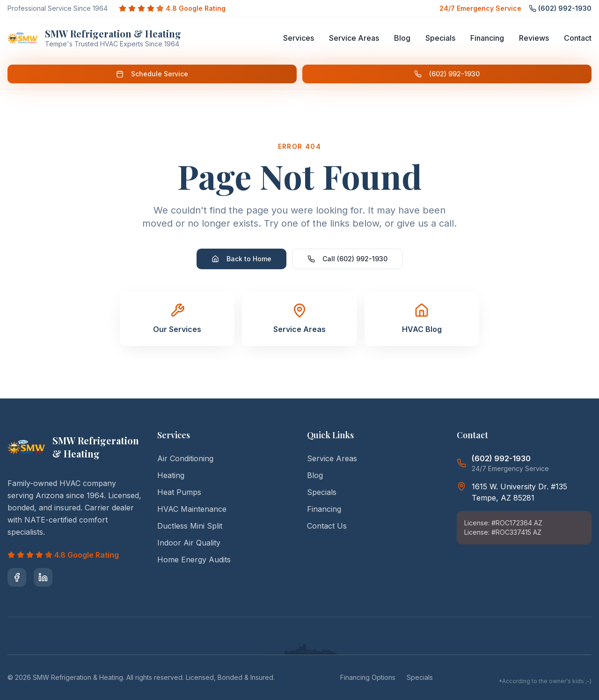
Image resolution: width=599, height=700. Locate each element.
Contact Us (327, 526)
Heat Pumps (179, 492)
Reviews (534, 38)
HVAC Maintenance (192, 509)
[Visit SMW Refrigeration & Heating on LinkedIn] (43, 577)
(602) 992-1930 (447, 74)
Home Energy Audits (194, 560)
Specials (440, 38)
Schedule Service (152, 74)
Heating (171, 475)
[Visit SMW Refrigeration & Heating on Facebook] (17, 577)
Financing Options (368, 677)
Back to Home (241, 259)
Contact (578, 38)
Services (299, 38)
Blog (402, 38)
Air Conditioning (185, 458)
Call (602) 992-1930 (347, 259)
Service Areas (354, 38)
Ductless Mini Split (190, 526)
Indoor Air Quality (189, 543)
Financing (487, 38)
